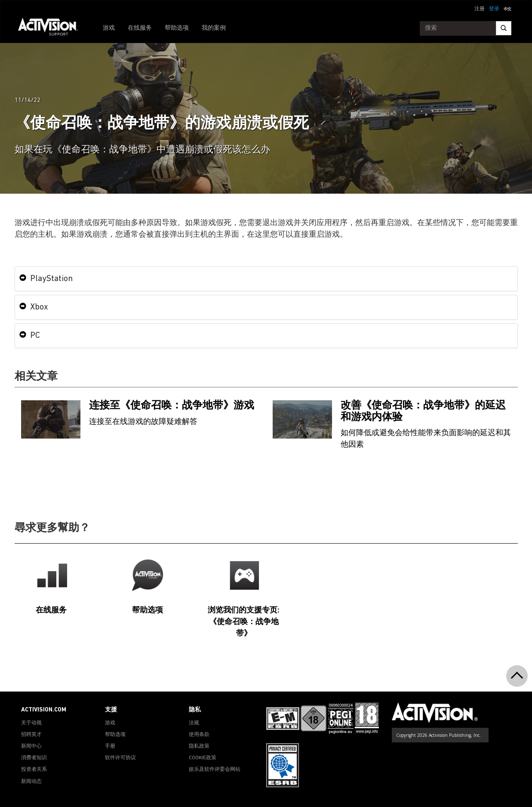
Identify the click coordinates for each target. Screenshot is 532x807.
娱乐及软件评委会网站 (215, 770)
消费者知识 (34, 758)
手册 (110, 746)
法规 (194, 723)
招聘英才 (31, 735)
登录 (494, 9)
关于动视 (31, 723)
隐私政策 (199, 746)
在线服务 (140, 28)
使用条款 (199, 735)
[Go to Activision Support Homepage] (52, 28)
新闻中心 (31, 746)
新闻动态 (31, 782)
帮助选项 (177, 28)
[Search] (504, 28)
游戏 (109, 28)
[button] (507, 8)
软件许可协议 (120, 758)
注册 (480, 9)
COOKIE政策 (203, 758)
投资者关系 (34, 770)
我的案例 (214, 28)
